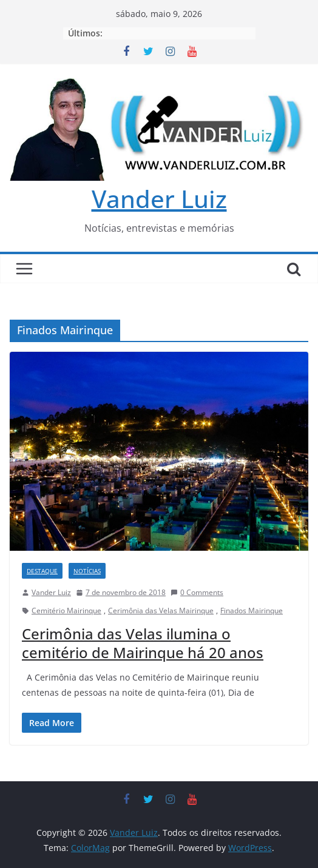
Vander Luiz (159, 199)
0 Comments (197, 592)
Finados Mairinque (252, 611)
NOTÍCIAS (87, 571)
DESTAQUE (42, 571)
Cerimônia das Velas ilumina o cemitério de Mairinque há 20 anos (143, 643)
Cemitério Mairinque (66, 611)
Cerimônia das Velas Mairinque (161, 611)
